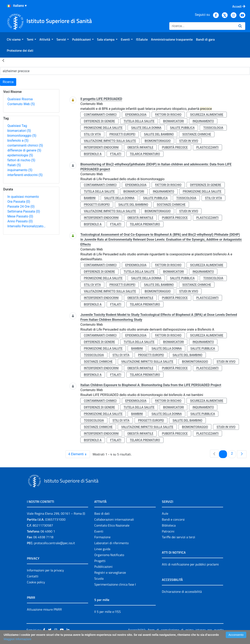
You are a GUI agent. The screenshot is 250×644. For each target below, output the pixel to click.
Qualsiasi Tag (17, 126)
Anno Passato (20, 221)
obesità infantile (140, 147)
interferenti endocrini (25, 175)
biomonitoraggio (22, 136)
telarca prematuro (145, 154)
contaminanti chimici (25, 145)
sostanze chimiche (197, 134)
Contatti (33, 576)
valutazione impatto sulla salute (110, 141)
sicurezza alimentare (207, 115)
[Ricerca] (202, 26)
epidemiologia (20, 155)
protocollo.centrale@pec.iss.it (55, 543)
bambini (90, 198)
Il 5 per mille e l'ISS (108, 612)
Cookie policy (36, 582)
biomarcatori (19, 131)
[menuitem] (15, 39)
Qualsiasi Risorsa (20, 99)
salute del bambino (159, 134)
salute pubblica (182, 128)
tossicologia (213, 128)
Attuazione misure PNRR (44, 609)
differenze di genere (24, 150)
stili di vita (92, 134)
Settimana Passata (24, 211)
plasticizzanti (207, 147)
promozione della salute (103, 128)
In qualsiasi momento (23, 197)
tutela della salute (139, 121)
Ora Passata (19, 202)
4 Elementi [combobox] (79, 454)
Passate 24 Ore (21, 207)
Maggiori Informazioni (17, 639)
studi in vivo (189, 141)
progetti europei (122, 134)
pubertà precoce (175, 147)
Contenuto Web (21, 104)
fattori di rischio (21, 160)
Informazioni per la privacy (45, 570)
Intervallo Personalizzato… (26, 226)
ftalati (14, 165)
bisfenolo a (18, 141)
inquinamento (20, 170)
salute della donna (146, 128)
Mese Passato (20, 216)
